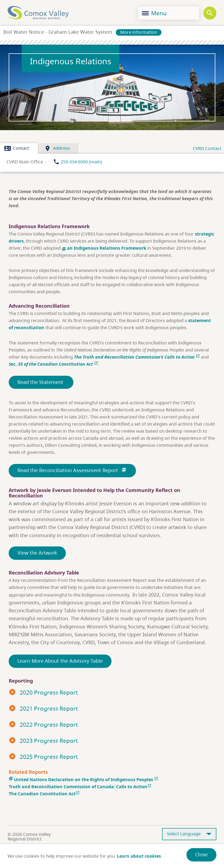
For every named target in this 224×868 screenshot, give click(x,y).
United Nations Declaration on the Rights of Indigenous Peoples (83, 780)
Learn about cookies (139, 856)
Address (57, 148)
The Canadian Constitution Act (45, 794)
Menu (154, 13)
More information (139, 32)
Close (201, 854)
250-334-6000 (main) (81, 162)
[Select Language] (189, 834)
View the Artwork (37, 553)
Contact (17, 148)
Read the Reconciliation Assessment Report (72, 470)
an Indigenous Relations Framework (105, 248)
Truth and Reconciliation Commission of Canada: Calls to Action (81, 787)
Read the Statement (41, 382)
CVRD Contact (207, 148)
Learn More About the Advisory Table (60, 661)
